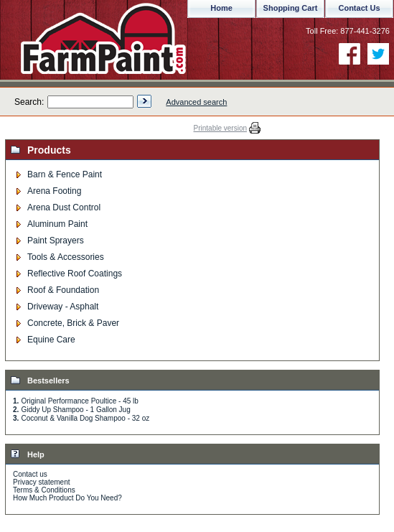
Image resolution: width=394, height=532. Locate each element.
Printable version (220, 128)
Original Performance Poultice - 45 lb (79, 401)
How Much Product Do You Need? (67, 498)
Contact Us (359, 8)
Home (221, 8)
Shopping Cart (291, 8)
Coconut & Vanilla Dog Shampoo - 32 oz (85, 418)
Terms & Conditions (44, 490)
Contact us (30, 474)
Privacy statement (41, 482)
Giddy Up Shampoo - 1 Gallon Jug (75, 410)
